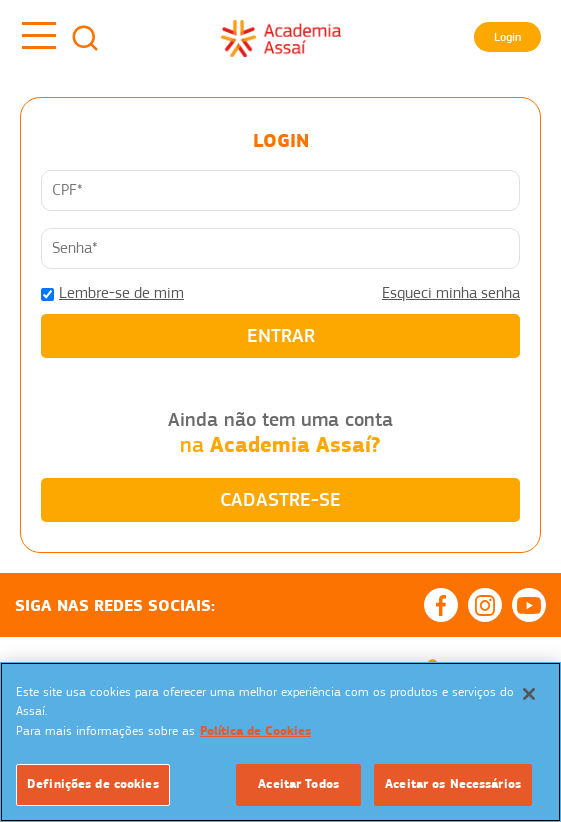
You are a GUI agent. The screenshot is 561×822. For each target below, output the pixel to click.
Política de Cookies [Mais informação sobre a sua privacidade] (255, 731)
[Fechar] (529, 694)
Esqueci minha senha (451, 293)
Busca (85, 38)
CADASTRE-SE (280, 499)
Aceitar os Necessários (453, 784)
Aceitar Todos (298, 784)
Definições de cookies (93, 784)
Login (507, 37)
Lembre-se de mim (121, 293)
